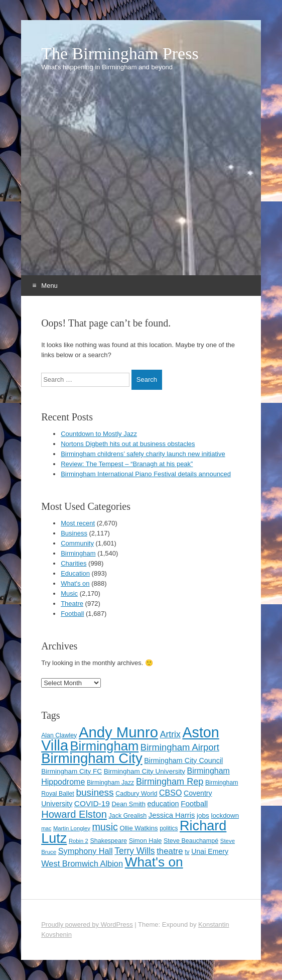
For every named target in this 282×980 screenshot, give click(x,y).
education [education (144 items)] (163, 804)
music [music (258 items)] (105, 827)
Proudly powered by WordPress (87, 924)
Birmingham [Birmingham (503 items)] (105, 746)
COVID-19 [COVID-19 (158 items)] (92, 803)
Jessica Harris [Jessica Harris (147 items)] (172, 815)
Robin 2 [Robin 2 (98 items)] (79, 841)
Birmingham (78, 553)
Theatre (72, 604)
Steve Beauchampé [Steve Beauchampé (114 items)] (191, 841)
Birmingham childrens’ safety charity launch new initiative (143, 454)
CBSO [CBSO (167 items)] (170, 793)
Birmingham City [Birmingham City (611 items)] (92, 758)
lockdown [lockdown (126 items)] (225, 815)
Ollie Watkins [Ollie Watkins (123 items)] (139, 828)
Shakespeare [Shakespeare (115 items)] (108, 841)
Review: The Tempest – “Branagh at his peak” (127, 464)
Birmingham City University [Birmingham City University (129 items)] (145, 771)
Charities (74, 563)
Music (69, 593)
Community (77, 543)
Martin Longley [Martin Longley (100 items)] (72, 828)
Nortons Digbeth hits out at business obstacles (128, 444)
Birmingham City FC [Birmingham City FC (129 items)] (72, 771)
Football (72, 614)
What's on (75, 583)
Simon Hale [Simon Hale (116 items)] (146, 841)
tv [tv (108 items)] (187, 852)
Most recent (78, 523)
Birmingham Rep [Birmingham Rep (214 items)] (170, 782)
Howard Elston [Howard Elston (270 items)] (74, 814)
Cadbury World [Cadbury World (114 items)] (136, 794)
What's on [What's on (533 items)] (154, 862)
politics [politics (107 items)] (169, 828)
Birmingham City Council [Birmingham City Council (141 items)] (183, 760)
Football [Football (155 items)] (194, 803)
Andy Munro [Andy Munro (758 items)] (118, 732)
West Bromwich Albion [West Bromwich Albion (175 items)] (82, 863)
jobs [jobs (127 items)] (203, 815)
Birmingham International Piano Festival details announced (146, 474)
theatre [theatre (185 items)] (170, 851)
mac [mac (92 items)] (46, 828)
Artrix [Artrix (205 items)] (170, 734)
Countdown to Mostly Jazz (99, 434)
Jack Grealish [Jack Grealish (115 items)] (127, 816)
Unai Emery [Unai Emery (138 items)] (210, 851)
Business (74, 533)
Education (75, 573)
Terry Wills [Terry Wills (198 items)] (134, 851)
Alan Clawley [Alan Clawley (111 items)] (59, 735)
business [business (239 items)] (95, 792)
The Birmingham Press (120, 54)
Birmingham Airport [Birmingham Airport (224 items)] (180, 747)
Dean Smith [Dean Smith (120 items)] (128, 804)
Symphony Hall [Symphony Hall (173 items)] (86, 851)
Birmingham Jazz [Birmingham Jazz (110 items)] (110, 783)
